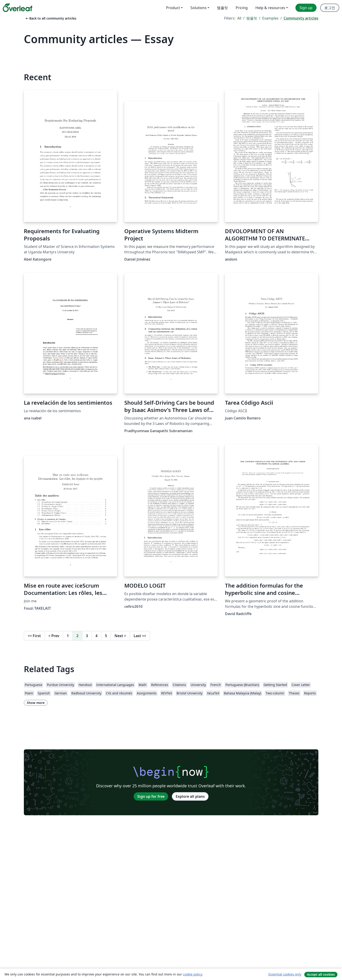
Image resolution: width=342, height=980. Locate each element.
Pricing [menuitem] (242, 8)
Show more (36, 703)
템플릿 (252, 18)
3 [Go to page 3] (87, 636)
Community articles (301, 18)
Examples (270, 18)
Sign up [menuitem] (306, 8)
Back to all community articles (51, 18)
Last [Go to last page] (140, 636)
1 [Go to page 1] (68, 636)
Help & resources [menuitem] (270, 8)
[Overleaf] (17, 8)
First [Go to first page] (34, 636)
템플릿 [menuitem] (222, 8)
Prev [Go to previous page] (54, 636)
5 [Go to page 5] (106, 636)
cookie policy (192, 974)
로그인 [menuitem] (330, 8)
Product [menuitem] (173, 8)
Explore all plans (190, 796)
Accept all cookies (321, 974)
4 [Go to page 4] (96, 636)
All (239, 18)
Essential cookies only (285, 974)
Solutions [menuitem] (198, 8)
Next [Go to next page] (120, 636)
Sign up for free (151, 796)
